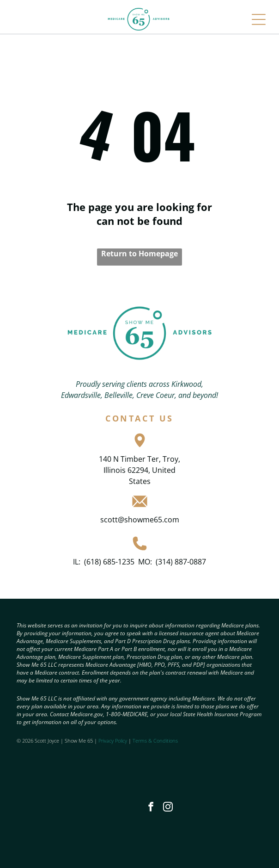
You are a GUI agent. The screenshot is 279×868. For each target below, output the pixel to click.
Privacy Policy (113, 741)
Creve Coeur (155, 395)
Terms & (142, 741)
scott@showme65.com (140, 520)
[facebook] (151, 808)
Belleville (118, 395)
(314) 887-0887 (181, 562)
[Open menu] (259, 19)
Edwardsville (81, 395)
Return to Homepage (139, 254)
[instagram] (168, 808)
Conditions (166, 741)
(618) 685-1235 (109, 562)
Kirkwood (186, 384)
